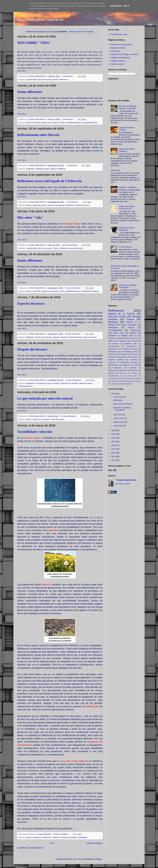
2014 (114, 453)
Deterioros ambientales (117, 338)
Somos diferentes (30, 92)
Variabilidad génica (90, 123)
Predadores (131, 346)
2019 (114, 434)
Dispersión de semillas (69, 383)
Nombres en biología (118, 335)
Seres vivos (79, 248)
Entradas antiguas (94, 843)
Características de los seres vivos (39, 80)
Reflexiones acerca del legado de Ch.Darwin (49, 181)
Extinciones (134, 338)
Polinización (113, 352)
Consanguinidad (115, 330)
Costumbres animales (133, 378)
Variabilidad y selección (35, 432)
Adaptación (30, 169)
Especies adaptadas (58, 169)
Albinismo (123, 373)
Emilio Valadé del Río (127, 480)
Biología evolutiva (118, 48)
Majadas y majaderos (128, 187)
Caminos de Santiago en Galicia (124, 54)
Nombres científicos (116, 360)
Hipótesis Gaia (130, 344)
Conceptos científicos (116, 378)
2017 (114, 442)
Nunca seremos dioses (123, 404)
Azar (136, 336)
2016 (114, 445)
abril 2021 (118, 415)
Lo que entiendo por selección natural (45, 398)
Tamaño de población (69, 837)
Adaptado (39, 169)
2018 (114, 438)
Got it (126, 6)
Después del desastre (32, 349)
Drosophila (134, 354)
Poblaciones (136, 330)
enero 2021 (119, 426)
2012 (114, 460)
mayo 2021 (119, 397)
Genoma (120, 384)
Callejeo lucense (118, 61)
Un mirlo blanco (125, 247)
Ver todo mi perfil (122, 484)
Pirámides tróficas (75, 337)
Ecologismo (117, 368)
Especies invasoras (31, 303)
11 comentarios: (73, 202)
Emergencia (37, 837)
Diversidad (37, 123)
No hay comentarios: (70, 245)
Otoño (135, 349)
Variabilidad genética (74, 123)
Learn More (116, 6)
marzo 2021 (119, 418)
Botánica (112, 354)
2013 (114, 457)
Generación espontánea (118, 357)
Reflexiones (64, 80)
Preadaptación (114, 346)
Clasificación (113, 365)
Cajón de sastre (117, 64)
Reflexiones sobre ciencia (122, 45)
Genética (133, 368)
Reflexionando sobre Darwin (38, 135)
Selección (56, 837)
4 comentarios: (68, 119)
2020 (114, 430)
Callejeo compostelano (120, 58)
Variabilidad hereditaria (90, 291)
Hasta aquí (115, 170)
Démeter (111, 384)
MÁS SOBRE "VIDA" (34, 43)
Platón (62, 123)
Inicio (52, 843)
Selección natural (82, 205)
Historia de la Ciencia (121, 314)
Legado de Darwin (39, 205)
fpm (75, 859)
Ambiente (134, 373)
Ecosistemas (47, 337)
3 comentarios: (72, 165)
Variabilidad (83, 837)
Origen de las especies (50, 123)
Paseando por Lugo (119, 34)
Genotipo (134, 357)
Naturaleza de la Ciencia (118, 349)
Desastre (56, 383)
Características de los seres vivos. (39, 248)
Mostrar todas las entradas (81, 32)
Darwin (55, 80)
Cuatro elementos (117, 381)
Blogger (99, 859)
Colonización (41, 383)
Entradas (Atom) (36, 848)
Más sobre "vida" (30, 218)
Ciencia (131, 327)
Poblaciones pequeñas (117, 370)
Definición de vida (66, 248)
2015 (114, 449)
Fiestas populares (128, 325)
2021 (114, 394)
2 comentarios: (68, 76)
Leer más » (22, 71)
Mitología (113, 322)
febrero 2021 (119, 422)
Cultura (130, 319)
